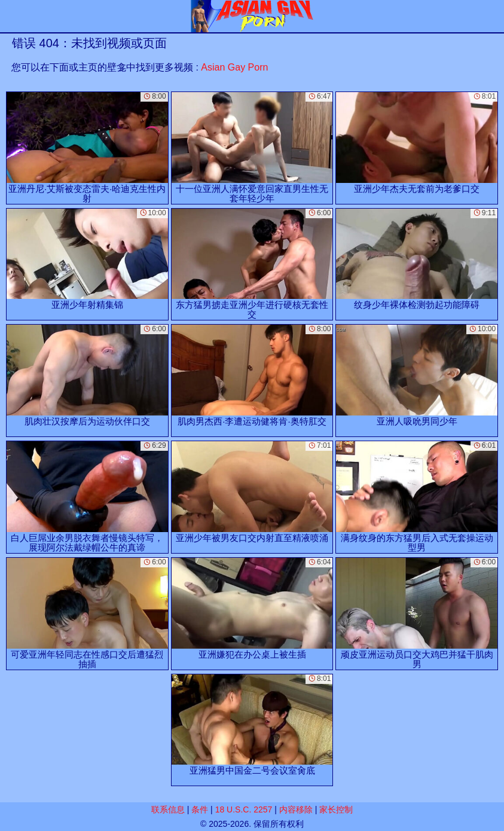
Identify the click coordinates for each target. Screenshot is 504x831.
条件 (200, 809)
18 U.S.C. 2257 (244, 809)
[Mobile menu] (11, 16)
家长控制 (336, 809)
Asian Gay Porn (234, 67)
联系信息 (168, 809)
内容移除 (296, 809)
